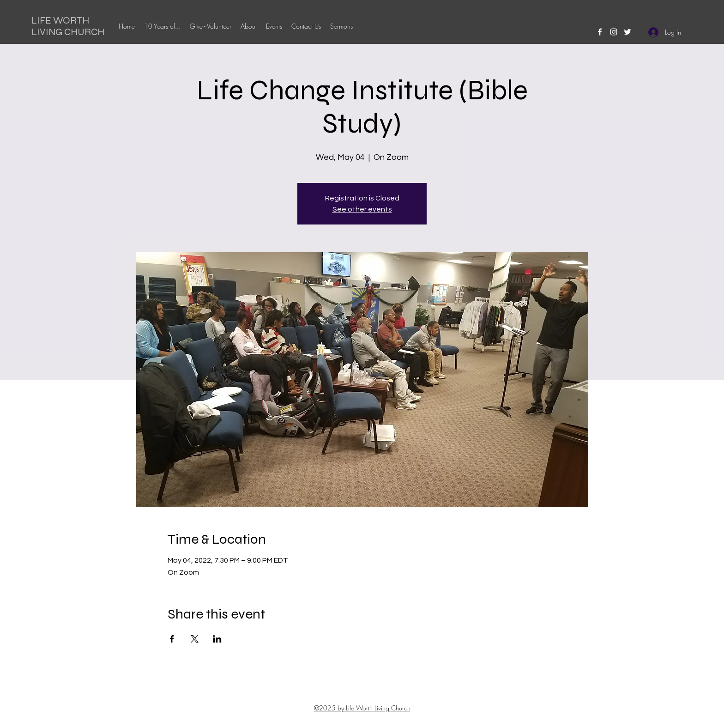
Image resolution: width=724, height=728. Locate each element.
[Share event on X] (195, 639)
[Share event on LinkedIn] (217, 639)
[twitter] (627, 32)
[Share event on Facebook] (172, 639)
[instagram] (614, 32)
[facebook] (600, 32)
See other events (362, 209)
